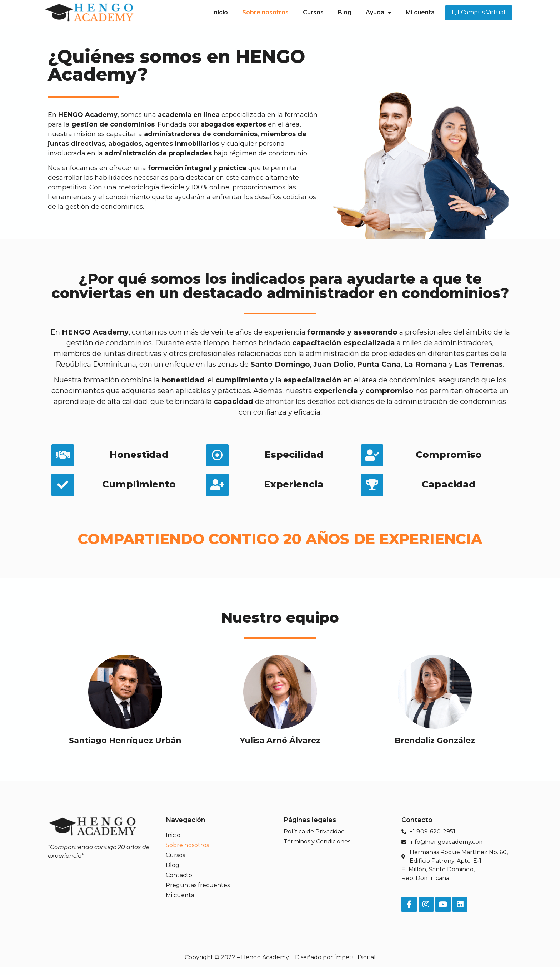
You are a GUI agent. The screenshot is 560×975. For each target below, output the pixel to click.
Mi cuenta (420, 12)
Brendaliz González (435, 745)
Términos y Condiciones (317, 847)
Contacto (179, 880)
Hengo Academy (265, 965)
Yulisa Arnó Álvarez (280, 745)
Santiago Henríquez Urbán (125, 745)
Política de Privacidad (314, 837)
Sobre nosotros (265, 12)
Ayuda (379, 13)
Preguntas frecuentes (198, 890)
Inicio (220, 12)
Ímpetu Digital (355, 965)
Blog (345, 12)
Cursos (313, 12)
